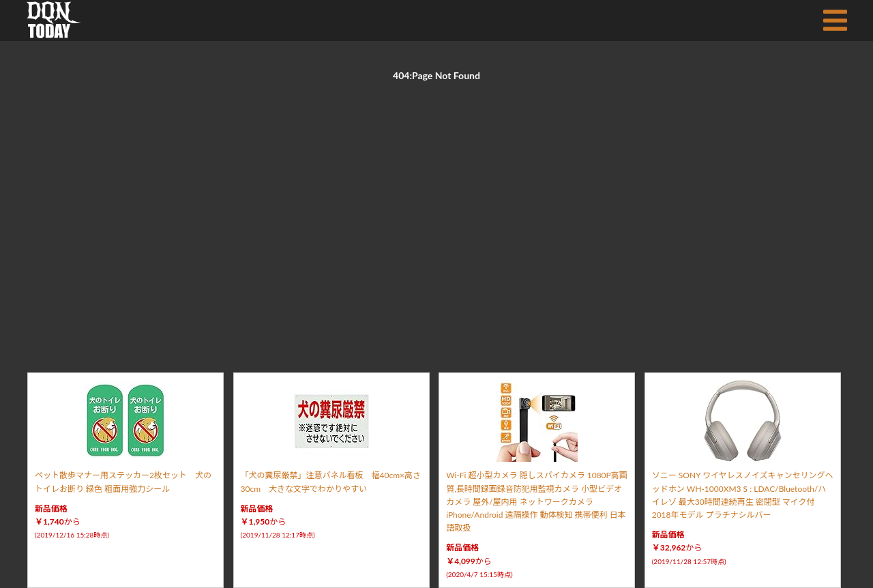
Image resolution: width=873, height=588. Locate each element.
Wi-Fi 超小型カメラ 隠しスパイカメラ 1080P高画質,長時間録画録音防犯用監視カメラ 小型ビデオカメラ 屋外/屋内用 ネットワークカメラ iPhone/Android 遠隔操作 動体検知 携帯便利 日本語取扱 (537, 501)
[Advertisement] (436, 211)
